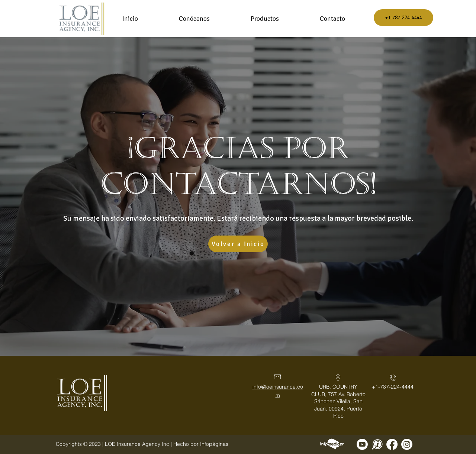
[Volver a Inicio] (238, 244)
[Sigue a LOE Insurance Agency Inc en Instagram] (407, 444)
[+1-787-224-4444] (403, 18)
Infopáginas (214, 444)
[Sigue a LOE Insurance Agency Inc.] (362, 444)
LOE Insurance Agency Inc (137, 444)
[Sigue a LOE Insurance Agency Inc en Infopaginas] (377, 444)
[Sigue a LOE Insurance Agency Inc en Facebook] (392, 444)
